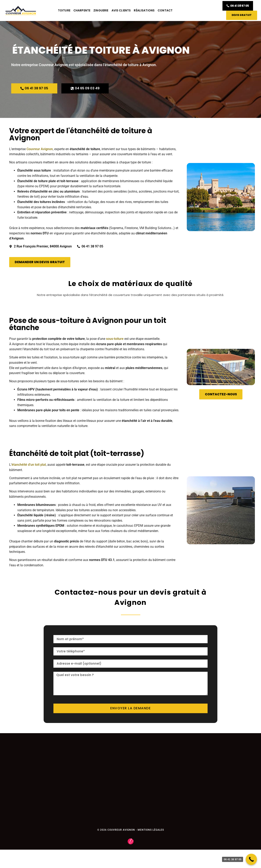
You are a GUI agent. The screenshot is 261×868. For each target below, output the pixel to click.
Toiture (64, 11)
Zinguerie (101, 11)
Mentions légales (151, 830)
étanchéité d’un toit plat (29, 465)
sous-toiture (115, 339)
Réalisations (144, 11)
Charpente (82, 11)
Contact (165, 11)
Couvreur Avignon (40, 149)
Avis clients (121, 11)
